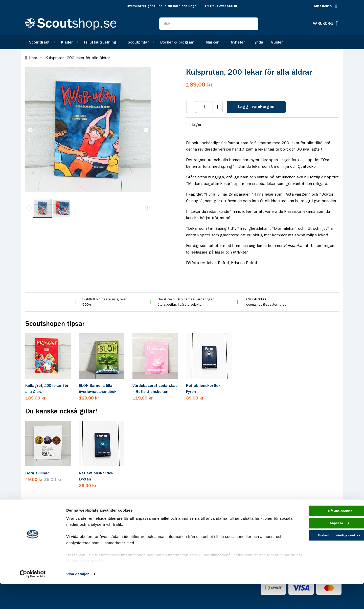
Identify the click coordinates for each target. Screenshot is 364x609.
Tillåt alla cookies (322, 537)
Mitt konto (323, 6)
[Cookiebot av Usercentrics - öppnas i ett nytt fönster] (33, 599)
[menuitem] (41, 42)
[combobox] (209, 24)
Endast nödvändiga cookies (322, 566)
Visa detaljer (77, 599)
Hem (33, 58)
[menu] (182, 42)
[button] (146, 130)
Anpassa (322, 551)
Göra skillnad (37, 473)
